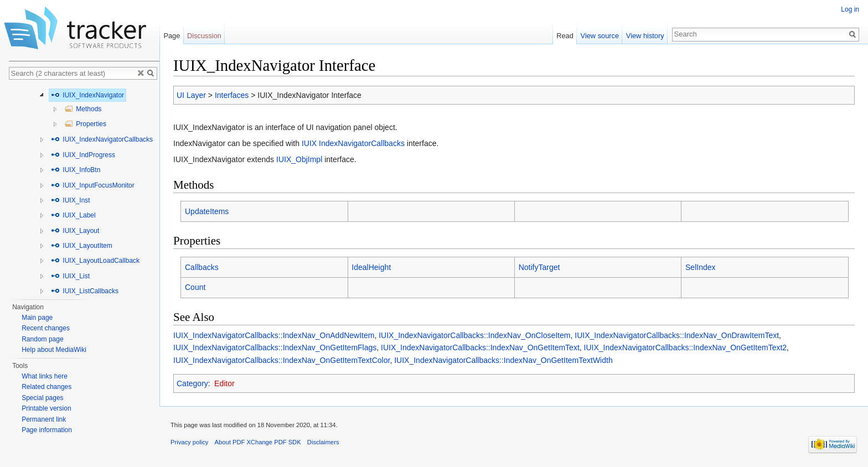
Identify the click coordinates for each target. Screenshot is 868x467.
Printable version (46, 408)
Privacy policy (189, 442)
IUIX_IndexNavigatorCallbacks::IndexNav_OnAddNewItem (274, 335)
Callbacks (202, 267)
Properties (85, 124)
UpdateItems (207, 211)
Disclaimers (323, 442)
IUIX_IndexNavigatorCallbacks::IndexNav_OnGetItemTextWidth (503, 360)
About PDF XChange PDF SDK (258, 442)
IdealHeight (371, 267)
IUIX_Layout (75, 231)
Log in (850, 9)
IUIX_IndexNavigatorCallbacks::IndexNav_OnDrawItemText (677, 335)
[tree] (84, 190)
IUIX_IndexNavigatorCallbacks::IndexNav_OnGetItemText (480, 347)
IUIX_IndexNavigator (87, 95)
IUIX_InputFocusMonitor (93, 185)
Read (565, 36)
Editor (224, 383)
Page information (47, 430)
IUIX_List (70, 276)
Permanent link (44, 419)
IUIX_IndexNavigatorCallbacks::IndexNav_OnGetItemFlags (275, 347)
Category (192, 383)
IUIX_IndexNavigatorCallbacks (102, 139)
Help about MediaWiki (54, 350)
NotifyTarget (539, 267)
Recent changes (46, 328)
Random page (42, 339)
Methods (83, 109)
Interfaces (232, 95)
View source (600, 36)
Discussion (204, 36)
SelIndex (700, 267)
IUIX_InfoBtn (76, 170)
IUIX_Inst (71, 200)
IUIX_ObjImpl (299, 159)
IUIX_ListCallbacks (85, 291)
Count (195, 287)
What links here (45, 376)
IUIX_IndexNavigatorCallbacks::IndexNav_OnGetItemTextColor (281, 360)
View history (645, 36)
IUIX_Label (73, 215)
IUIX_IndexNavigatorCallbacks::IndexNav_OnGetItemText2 (686, 347)
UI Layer (191, 95)
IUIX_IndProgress (83, 155)
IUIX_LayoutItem (82, 246)
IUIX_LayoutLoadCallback (95, 261)
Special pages (42, 398)
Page (172, 36)
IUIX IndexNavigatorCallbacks (353, 143)
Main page (37, 318)
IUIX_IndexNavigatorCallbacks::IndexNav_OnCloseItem (474, 335)
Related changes (46, 387)
